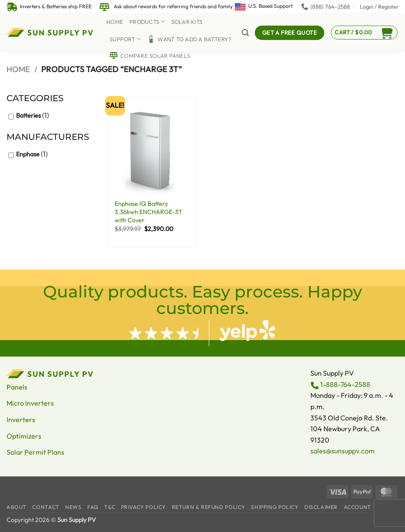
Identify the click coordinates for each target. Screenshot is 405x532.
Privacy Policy (144, 507)
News (73, 507)
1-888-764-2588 (345, 384)
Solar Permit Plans (35, 452)
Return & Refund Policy (209, 507)
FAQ (93, 507)
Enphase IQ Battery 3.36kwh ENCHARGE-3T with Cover (148, 212)
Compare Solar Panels (150, 56)
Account (357, 507)
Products (147, 21)
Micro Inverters (30, 403)
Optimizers (24, 436)
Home (115, 22)
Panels (17, 387)
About (16, 507)
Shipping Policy (275, 507)
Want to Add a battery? (189, 39)
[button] (379, 7)
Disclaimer (321, 507)
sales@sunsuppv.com (342, 451)
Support (125, 39)
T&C (110, 507)
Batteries (28, 116)
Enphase (28, 154)
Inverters (21, 420)
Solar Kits (187, 22)
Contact (46, 507)
